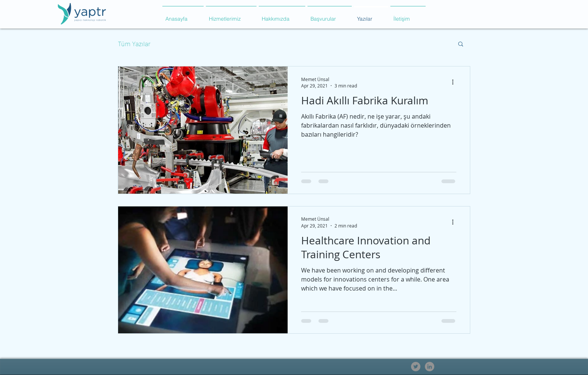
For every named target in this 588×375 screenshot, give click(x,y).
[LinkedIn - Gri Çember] (430, 367)
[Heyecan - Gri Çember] (416, 367)
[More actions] (455, 82)
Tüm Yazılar (134, 44)
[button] (231, 15)
